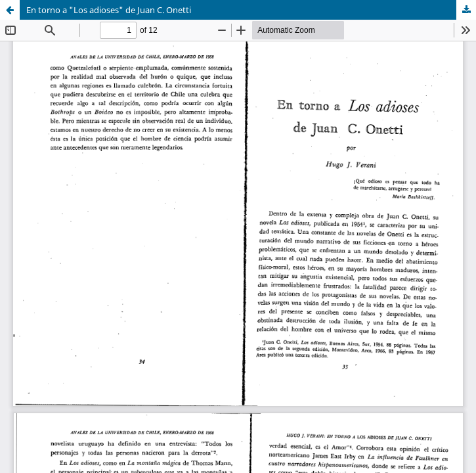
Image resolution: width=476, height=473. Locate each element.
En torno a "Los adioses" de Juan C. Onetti (109, 10)
